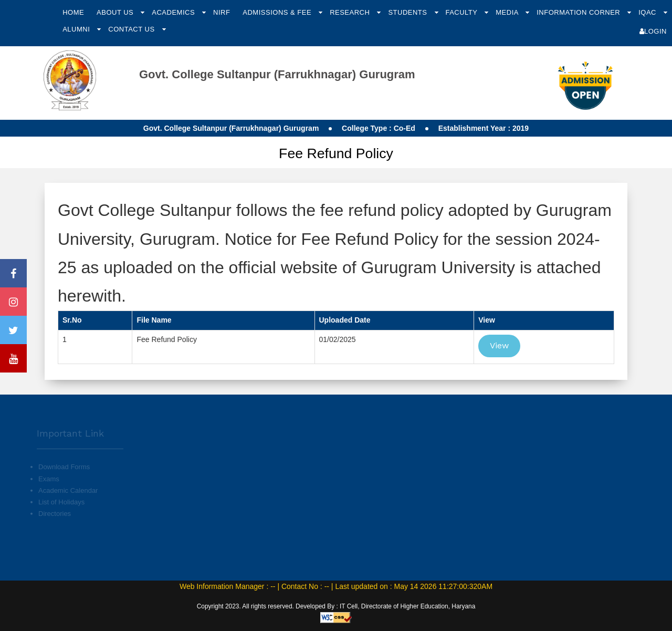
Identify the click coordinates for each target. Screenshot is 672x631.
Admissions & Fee (278, 12)
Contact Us (132, 29)
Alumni (77, 29)
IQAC (648, 12)
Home (73, 12)
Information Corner (579, 12)
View (499, 345)
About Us (116, 12)
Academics (174, 12)
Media (508, 12)
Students (408, 12)
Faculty (462, 12)
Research (351, 12)
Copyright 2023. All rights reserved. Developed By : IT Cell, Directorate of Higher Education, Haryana (336, 606)
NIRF (222, 12)
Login (653, 31)
